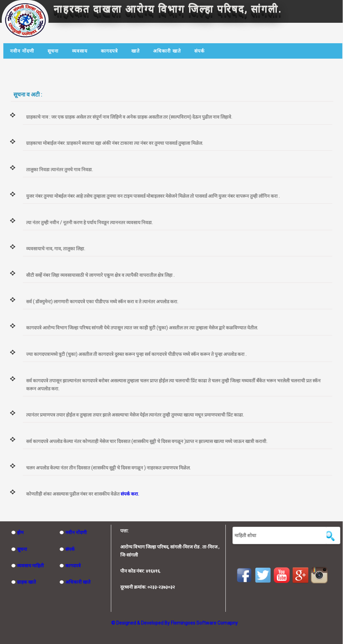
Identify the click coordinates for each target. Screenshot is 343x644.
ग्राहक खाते (23, 582)
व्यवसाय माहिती (27, 566)
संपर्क (199, 51)
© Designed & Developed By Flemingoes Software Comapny (175, 623)
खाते (135, 51)
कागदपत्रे (109, 51)
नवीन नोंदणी (22, 51)
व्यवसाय (80, 51)
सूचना (53, 51)
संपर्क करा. (130, 494)
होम (17, 532)
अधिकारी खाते (167, 51)
